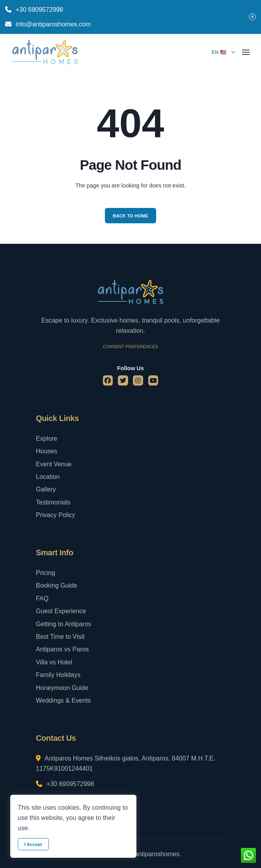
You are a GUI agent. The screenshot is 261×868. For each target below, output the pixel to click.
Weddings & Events (63, 700)
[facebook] (108, 380)
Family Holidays (58, 675)
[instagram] (138, 380)
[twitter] (123, 380)
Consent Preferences (130, 347)
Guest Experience (61, 611)
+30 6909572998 (40, 10)
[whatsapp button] (248, 855)
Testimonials (53, 502)
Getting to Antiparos (64, 624)
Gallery (46, 489)
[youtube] (153, 380)
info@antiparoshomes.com (53, 24)
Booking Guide (57, 585)
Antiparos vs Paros (62, 649)
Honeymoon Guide (62, 688)
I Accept (33, 844)
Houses (47, 451)
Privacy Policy (56, 515)
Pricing (46, 573)
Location (48, 477)
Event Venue (54, 464)
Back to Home (130, 216)
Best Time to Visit (60, 637)
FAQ (42, 598)
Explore (47, 439)
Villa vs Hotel (54, 662)
